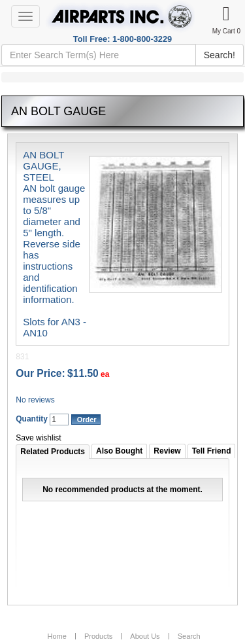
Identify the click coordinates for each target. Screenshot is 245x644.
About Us (145, 636)
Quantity (32, 419)
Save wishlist (38, 438)
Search (189, 636)
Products (98, 636)
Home (57, 636)
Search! (220, 55)
